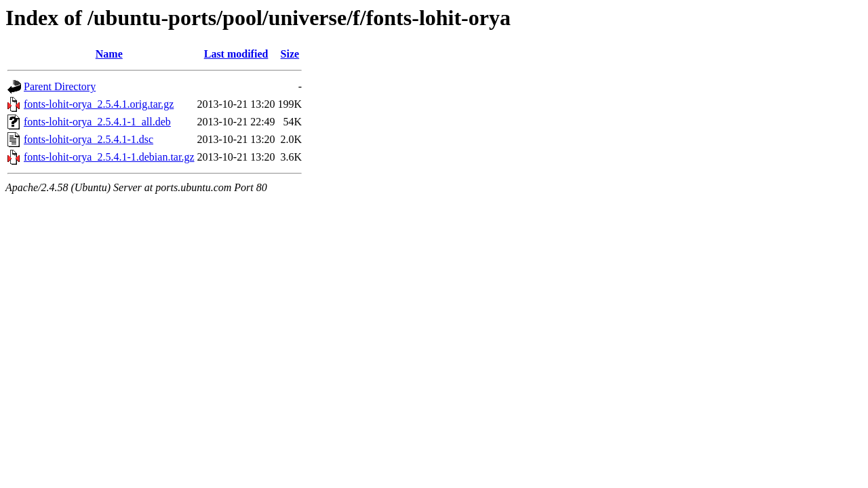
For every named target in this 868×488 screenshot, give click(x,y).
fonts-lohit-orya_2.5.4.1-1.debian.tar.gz (109, 157)
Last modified (236, 54)
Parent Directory (60, 86)
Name (109, 54)
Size (290, 54)
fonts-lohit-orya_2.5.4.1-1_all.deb (97, 122)
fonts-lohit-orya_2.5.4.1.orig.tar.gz (99, 104)
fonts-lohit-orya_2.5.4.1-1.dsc (88, 139)
